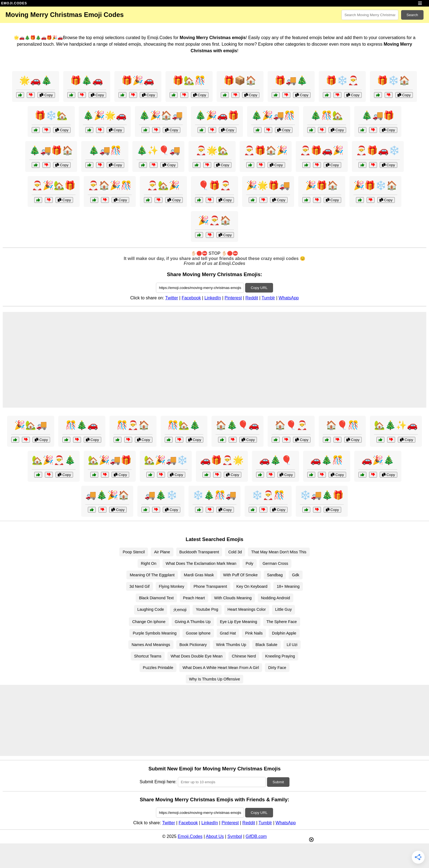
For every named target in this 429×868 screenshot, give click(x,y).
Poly (250, 563)
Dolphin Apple (284, 633)
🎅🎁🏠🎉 (266, 150)
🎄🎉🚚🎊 (273, 115)
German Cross (276, 563)
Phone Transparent (210, 586)
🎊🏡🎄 (184, 425)
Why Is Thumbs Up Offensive (215, 679)
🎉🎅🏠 (215, 220)
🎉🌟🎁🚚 (268, 185)
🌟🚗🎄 (36, 80)
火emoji (180, 610)
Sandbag (275, 575)
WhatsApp (289, 298)
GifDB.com (256, 836)
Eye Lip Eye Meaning (239, 622)
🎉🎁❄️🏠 (375, 185)
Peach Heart (194, 598)
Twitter (172, 298)
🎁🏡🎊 (189, 80)
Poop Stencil (134, 552)
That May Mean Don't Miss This (279, 552)
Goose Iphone (198, 633)
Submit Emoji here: (158, 782)
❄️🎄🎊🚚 (215, 495)
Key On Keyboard (252, 586)
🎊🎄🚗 (82, 425)
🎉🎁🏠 (322, 185)
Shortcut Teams (148, 656)
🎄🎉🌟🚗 (105, 115)
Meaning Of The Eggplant (152, 575)
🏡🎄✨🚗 (396, 425)
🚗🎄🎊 (327, 460)
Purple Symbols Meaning (155, 633)
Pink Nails (254, 633)
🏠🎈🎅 (291, 425)
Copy (46, 95)
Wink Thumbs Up (231, 645)
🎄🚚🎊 (105, 150)
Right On (149, 563)
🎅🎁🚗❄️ (378, 150)
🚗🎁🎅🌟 (222, 460)
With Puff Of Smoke (240, 575)
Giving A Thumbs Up (193, 622)
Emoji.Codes (190, 836)
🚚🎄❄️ (161, 495)
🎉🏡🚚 (31, 425)
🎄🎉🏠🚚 (161, 115)
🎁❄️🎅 (342, 80)
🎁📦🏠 (240, 80)
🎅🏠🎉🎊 (110, 185)
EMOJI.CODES (14, 3)
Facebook (191, 298)
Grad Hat (228, 633)
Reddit (252, 298)
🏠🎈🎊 (342, 425)
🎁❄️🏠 (393, 80)
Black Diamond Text (156, 598)
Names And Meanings (151, 645)
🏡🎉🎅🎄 (54, 460)
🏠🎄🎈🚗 (237, 425)
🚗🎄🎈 (276, 460)
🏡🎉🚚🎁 (110, 460)
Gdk (295, 575)
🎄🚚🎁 (378, 115)
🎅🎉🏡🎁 (54, 185)
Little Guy (284, 609)
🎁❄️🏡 (51, 115)
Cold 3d (235, 552)
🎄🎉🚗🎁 (217, 115)
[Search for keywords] (370, 15)
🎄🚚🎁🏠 (51, 150)
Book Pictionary (193, 645)
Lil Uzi (292, 645)
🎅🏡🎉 (163, 185)
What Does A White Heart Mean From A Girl (221, 668)
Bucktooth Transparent (199, 552)
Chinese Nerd (244, 656)
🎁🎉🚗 (138, 80)
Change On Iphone (149, 622)
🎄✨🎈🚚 (158, 150)
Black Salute (266, 645)
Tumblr (268, 298)
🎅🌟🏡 (212, 150)
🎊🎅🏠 (133, 425)
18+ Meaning (288, 586)
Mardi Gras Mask (199, 575)
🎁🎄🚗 (87, 80)
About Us (215, 836)
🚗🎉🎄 (378, 460)
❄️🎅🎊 (268, 495)
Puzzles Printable (158, 668)
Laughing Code (151, 609)
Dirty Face (277, 668)
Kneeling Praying (280, 656)
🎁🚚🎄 (291, 80)
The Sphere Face (282, 622)
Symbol (235, 836)
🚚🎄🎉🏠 (107, 495)
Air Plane (162, 552)
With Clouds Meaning (233, 598)
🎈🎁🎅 (215, 185)
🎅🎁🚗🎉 (322, 150)
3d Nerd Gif (140, 586)
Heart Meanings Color (247, 609)
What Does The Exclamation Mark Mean (201, 563)
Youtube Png (207, 609)
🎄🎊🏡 (327, 115)
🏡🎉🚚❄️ (166, 460)
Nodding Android (276, 598)
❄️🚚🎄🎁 (322, 495)
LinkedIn (213, 298)
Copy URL (259, 288)
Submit (278, 782)
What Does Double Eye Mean (197, 656)
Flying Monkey (172, 586)
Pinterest (233, 298)
